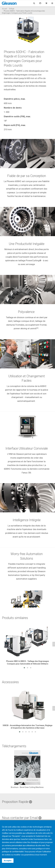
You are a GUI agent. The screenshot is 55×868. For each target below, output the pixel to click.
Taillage (11, 9)
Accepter (8, 861)
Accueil (5, 9)
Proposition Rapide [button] (17, 802)
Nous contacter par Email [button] (22, 818)
